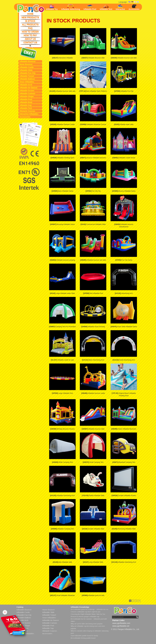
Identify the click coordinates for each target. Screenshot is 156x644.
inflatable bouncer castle (93, 393)
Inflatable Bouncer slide (93, 58)
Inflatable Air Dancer (28, 88)
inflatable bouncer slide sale (62, 91)
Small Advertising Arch (124, 360)
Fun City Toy (93, 191)
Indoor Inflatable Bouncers (124, 429)
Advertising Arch (124, 293)
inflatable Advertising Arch (124, 562)
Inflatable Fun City (27, 73)
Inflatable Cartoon (27, 94)
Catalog (20, 607)
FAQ (30, 28)
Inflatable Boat (26, 102)
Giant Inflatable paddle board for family (84, 636)
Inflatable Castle (27, 67)
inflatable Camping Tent (62, 529)
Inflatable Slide (26, 70)
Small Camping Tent (93, 462)
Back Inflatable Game (62, 191)
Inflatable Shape (27, 96)
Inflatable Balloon (27, 79)
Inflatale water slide (124, 124)
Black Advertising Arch (93, 360)
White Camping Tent (62, 462)
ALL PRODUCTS (30, 25)
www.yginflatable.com (121, 623)
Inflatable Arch (26, 85)
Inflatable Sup (26, 105)
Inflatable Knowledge (80, 607)
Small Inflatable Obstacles (62, 595)
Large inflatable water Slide (62, 293)
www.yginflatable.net (121, 626)
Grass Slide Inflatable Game (124, 327)
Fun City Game (124, 260)
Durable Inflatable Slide (93, 529)
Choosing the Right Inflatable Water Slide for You (88, 614)
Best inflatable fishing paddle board (83, 638)
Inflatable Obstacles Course (93, 124)
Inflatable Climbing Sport (62, 158)
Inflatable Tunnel (27, 76)
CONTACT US (30, 43)
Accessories (25, 117)
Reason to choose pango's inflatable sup (85, 617)
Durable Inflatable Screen (124, 496)
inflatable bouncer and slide (124, 58)
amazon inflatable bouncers (93, 158)
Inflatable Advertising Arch (62, 496)
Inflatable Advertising (71, 7)
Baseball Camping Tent (124, 462)
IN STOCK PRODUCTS (73, 21)
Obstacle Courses (27, 111)
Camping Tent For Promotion (62, 327)
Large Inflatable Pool (62, 393)
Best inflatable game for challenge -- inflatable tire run (90, 610)
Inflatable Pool (26, 99)
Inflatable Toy (52, 7)
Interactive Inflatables (29, 114)
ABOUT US (30, 39)
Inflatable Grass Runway (93, 327)
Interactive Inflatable (62, 58)
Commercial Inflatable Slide (93, 224)
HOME (30, 14)
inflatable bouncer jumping (62, 260)
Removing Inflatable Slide (124, 529)
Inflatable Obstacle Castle (62, 124)
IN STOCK (30, 21)
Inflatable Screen (27, 91)
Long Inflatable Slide (93, 562)
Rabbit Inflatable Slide (93, 496)
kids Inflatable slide (62, 562)
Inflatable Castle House (124, 158)
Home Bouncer (26, 64)
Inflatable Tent (26, 108)
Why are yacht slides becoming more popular (87, 624)
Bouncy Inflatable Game (124, 191)
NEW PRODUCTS (30, 17)
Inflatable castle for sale (62, 360)
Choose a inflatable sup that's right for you (86, 612)
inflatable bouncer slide (93, 429)
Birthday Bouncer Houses (62, 429)
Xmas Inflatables (27, 82)
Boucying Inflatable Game (62, 224)
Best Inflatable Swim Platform (93, 91)
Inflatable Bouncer (27, 61)
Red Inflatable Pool (93, 293)
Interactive (120, 7)
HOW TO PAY (30, 35)
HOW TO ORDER (30, 32)
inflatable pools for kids (93, 595)
